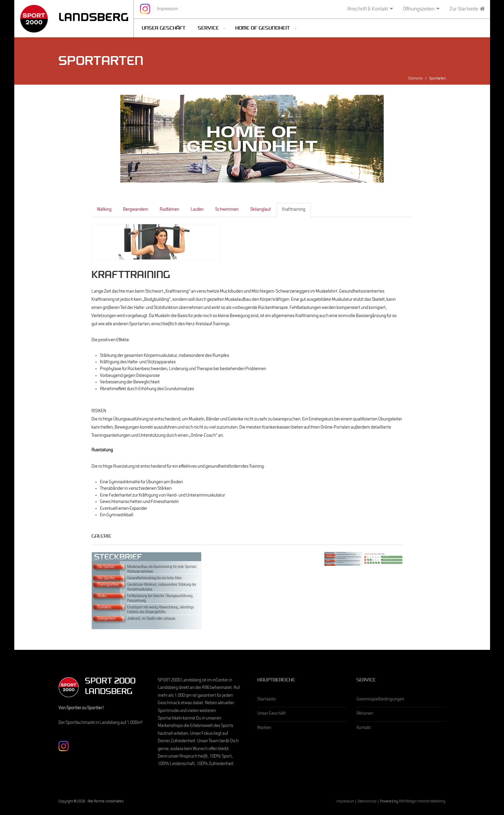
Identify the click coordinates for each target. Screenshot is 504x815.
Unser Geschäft (164, 29)
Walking (104, 210)
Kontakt (364, 728)
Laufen (197, 210)
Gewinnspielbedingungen (380, 700)
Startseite (415, 79)
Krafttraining (294, 210)
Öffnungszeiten (421, 9)
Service (208, 29)
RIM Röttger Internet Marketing (422, 802)
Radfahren (169, 210)
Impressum (345, 802)
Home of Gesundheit (263, 29)
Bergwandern (136, 210)
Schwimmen (227, 210)
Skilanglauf (260, 210)
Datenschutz (367, 802)
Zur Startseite (467, 9)
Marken (264, 728)
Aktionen (365, 714)
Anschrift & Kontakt (370, 9)
